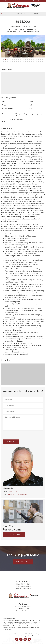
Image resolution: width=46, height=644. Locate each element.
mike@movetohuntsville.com (17, 494)
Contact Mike (23, 562)
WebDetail (30, 636)
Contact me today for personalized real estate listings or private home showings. (23, 1)
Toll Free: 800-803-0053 (23, 586)
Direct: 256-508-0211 (23, 584)
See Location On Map (23, 611)
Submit (11, 442)
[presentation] (16, 435)
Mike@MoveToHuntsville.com (23, 588)
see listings (14, 534)
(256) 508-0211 (13, 491)
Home (3, 14)
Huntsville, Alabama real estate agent (24, 620)
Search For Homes (11, 14)
